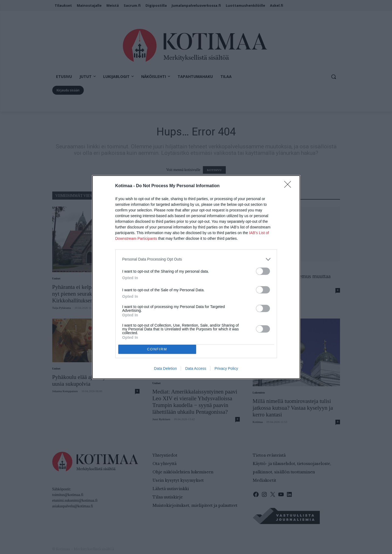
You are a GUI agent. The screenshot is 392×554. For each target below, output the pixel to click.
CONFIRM (157, 349)
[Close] (289, 186)
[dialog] (196, 277)
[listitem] (196, 259)
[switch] (263, 271)
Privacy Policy (226, 368)
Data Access (196, 368)
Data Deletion (166, 368)
